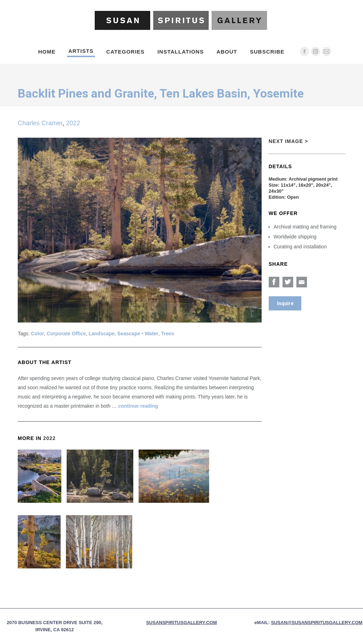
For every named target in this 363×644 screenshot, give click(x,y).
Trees (167, 334)
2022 (73, 123)
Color (37, 334)
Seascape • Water (138, 334)
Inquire (285, 303)
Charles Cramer (40, 123)
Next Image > (288, 141)
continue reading (138, 406)
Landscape (102, 334)
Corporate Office (66, 334)
